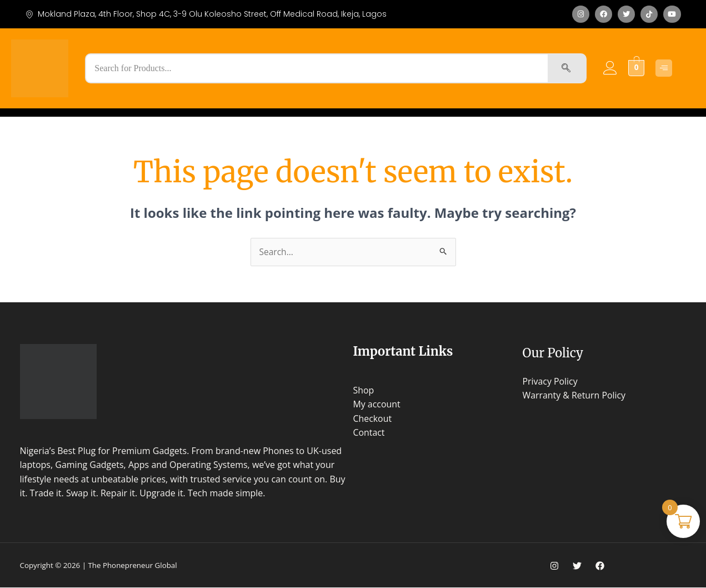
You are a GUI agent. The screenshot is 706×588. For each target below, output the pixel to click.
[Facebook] (600, 566)
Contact (369, 433)
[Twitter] (577, 566)
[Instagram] (554, 566)
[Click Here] (664, 68)
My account (377, 405)
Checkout (373, 419)
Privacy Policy (550, 382)
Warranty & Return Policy (575, 396)
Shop (364, 391)
